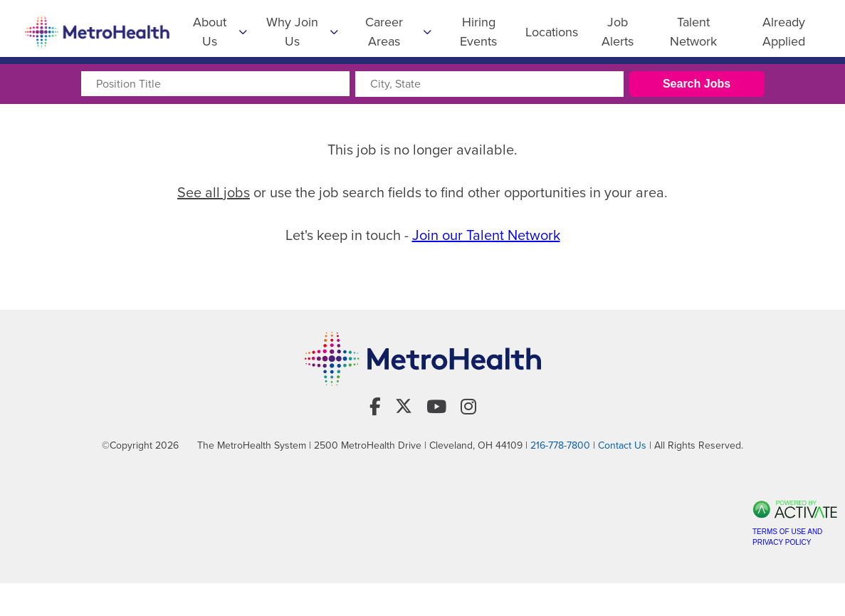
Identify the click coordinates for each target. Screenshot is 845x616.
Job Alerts (618, 32)
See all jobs (214, 192)
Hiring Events (478, 32)
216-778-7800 (560, 445)
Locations (552, 32)
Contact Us (622, 445)
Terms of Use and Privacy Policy (787, 537)
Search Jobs (697, 84)
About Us (220, 32)
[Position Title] (215, 84)
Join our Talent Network (486, 235)
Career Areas (398, 32)
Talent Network (693, 32)
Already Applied (784, 32)
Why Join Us (302, 32)
